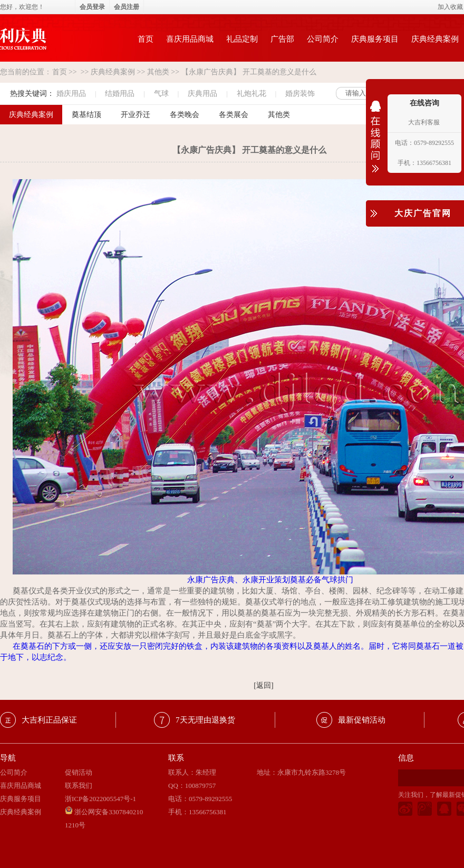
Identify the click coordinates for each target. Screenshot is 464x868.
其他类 (158, 72)
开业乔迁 (136, 115)
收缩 (375, 143)
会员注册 (127, 7)
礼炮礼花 (252, 94)
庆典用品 (202, 94)
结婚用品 (120, 94)
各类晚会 (185, 115)
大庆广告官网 (423, 213)
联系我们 (79, 786)
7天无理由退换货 (205, 720)
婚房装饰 (300, 94)
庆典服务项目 (375, 39)
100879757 (201, 786)
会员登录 (92, 7)
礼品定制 (242, 39)
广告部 (282, 39)
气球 (161, 94)
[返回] (263, 685)
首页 (146, 39)
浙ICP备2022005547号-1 (100, 799)
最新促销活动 (362, 720)
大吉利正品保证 (49, 720)
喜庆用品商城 (190, 39)
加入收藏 (450, 7)
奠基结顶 (86, 115)
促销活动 (79, 772)
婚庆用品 (71, 94)
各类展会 (234, 115)
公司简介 (323, 39)
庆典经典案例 (113, 72)
